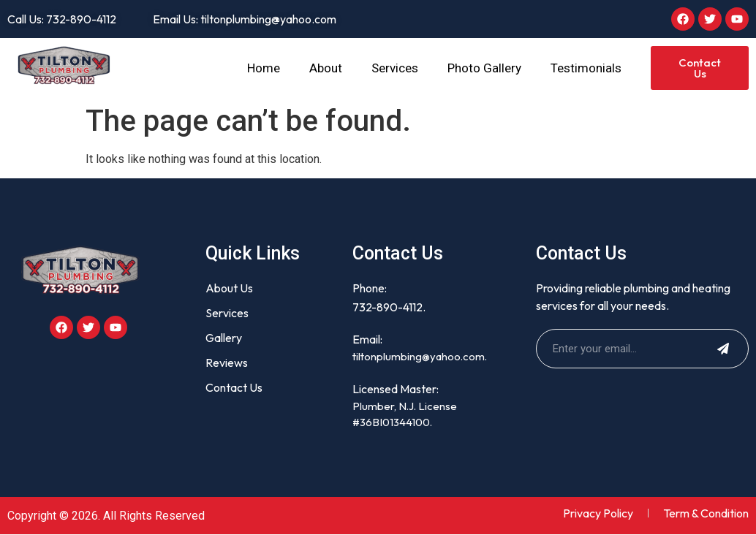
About (326, 68)
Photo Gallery (484, 68)
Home (264, 68)
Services (395, 68)
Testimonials (586, 68)
